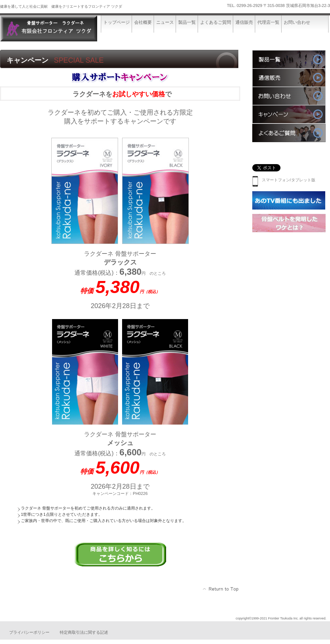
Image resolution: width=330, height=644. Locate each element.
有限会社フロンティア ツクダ (55, 28)
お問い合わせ (289, 96)
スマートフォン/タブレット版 (284, 180)
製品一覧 (289, 59)
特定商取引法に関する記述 (84, 632)
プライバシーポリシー (29, 632)
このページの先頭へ (221, 589)
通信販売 (289, 78)
